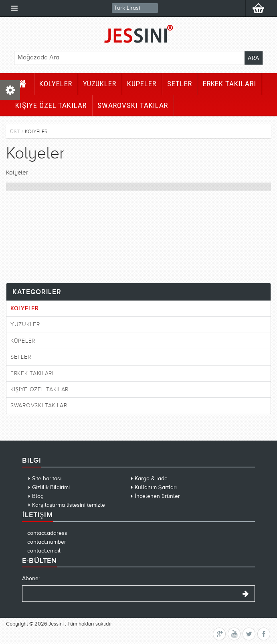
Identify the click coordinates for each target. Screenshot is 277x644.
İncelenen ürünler (157, 496)
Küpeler (142, 84)
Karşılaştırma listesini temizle (69, 505)
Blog (38, 496)
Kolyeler (56, 84)
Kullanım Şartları (156, 487)
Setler (180, 84)
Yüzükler (100, 84)
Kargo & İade (151, 478)
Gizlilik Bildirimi (51, 487)
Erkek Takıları (229, 84)
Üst (15, 131)
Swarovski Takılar (133, 105)
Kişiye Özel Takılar (51, 105)
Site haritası (47, 478)
